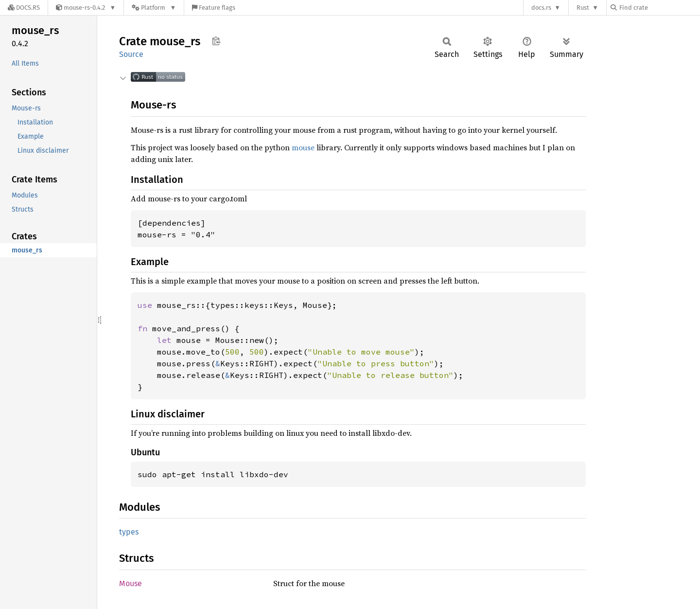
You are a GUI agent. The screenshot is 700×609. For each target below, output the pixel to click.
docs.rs (541, 8)
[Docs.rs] (24, 8)
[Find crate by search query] (659, 8)
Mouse (131, 583)
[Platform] (154, 8)
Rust (583, 8)
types (129, 532)
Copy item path (216, 41)
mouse (303, 147)
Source (131, 54)
